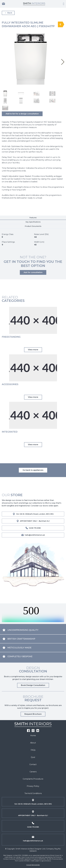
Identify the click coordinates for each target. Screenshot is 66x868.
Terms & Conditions (33, 793)
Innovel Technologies (33, 865)
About (33, 743)
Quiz (33, 757)
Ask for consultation (33, 272)
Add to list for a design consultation (22, 114)
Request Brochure (33, 714)
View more (33, 350)
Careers (33, 772)
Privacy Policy (33, 786)
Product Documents (33, 226)
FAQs (33, 750)
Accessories (10, 384)
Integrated (10, 432)
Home (33, 736)
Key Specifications (33, 222)
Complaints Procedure (33, 779)
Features (33, 218)
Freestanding (11, 337)
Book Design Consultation (33, 685)
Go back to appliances (33, 470)
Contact (33, 764)
